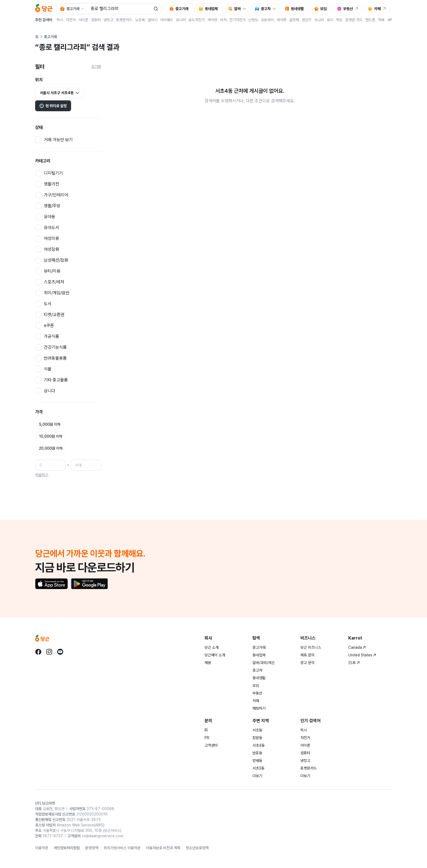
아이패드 (167, 20)
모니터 (181, 20)
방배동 (257, 761)
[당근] (44, 9)
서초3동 (258, 768)
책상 (339, 20)
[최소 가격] (50, 465)
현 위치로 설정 (53, 106)
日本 (354, 663)
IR (206, 730)
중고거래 (259, 647)
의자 (223, 20)
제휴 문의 (307, 655)
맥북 (381, 20)
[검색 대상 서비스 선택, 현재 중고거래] (71, 9)
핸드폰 (370, 20)
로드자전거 (197, 20)
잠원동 (257, 738)
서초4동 (259, 745)
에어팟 (282, 20)
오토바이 (267, 20)
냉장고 (108, 20)
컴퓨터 (96, 20)
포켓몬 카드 (354, 20)
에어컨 (212, 20)
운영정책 (92, 848)
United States (362, 655)
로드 (330, 20)
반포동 (257, 753)
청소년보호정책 (197, 848)
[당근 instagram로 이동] (49, 652)
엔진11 (307, 20)
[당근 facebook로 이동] (38, 652)
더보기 (257, 776)
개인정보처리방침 (67, 848)
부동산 (257, 693)
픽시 (60, 20)
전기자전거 (237, 20)
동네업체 (259, 655)
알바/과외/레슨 (264, 663)
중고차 (257, 670)
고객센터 (211, 745)
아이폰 (83, 20)
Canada (357, 647)
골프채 (294, 20)
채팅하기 (259, 708)
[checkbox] (68, 140)
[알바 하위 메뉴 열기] (246, 9)
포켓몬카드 (124, 20)
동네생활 (259, 678)
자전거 (71, 20)
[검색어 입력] (119, 9)
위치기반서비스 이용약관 (122, 848)
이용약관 (42, 848)
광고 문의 (307, 663)
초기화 (96, 67)
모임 (256, 685)
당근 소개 (212, 647)
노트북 (140, 20)
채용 (208, 663)
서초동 (257, 730)
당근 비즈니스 (311, 647)
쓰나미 (319, 20)
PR (207, 738)
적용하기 (42, 475)
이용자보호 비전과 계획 (163, 848)
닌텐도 (253, 20)
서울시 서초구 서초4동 (60, 93)
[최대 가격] (86, 465)
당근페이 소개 (215, 655)
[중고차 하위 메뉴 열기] (276, 9)
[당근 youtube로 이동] (60, 652)
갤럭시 (152, 20)
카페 (256, 701)
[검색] (156, 9)
